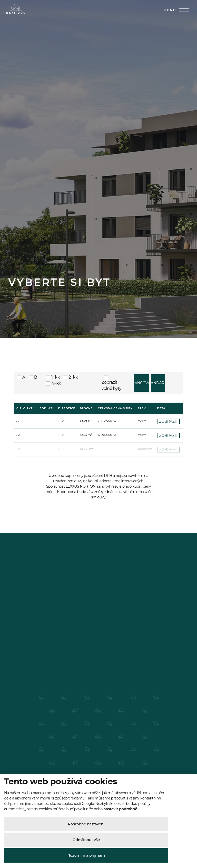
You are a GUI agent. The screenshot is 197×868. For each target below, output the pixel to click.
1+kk (53, 473)
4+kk (53, 479)
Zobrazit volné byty (111, 479)
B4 (18, 544)
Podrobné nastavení (86, 824)
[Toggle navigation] (183, 10)
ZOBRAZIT (168, 517)
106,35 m (87, 544)
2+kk (70, 473)
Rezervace (145, 544)
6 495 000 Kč (107, 530)
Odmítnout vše (86, 840)
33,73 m (86, 530)
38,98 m (86, 516)
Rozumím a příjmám (86, 855)
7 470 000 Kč (107, 516)
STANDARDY (158, 479)
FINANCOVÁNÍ (141, 479)
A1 (18, 516)
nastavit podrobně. (121, 809)
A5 (18, 530)
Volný (142, 516)
